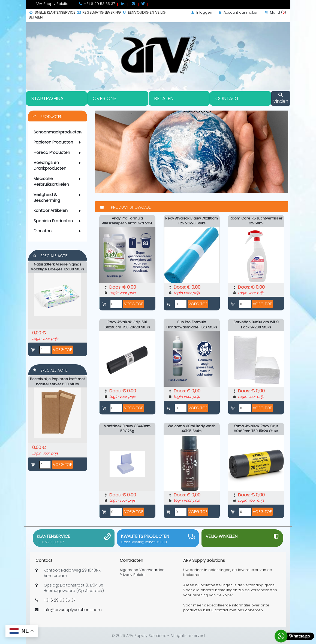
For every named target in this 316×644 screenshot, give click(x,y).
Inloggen (201, 12)
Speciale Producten (58, 221)
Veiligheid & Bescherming (58, 197)
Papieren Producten (58, 142)
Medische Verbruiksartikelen (58, 181)
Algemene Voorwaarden (142, 570)
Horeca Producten (58, 152)
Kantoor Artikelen (58, 210)
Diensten (58, 231)
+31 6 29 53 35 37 (50, 542)
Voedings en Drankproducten (58, 165)
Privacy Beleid (132, 575)
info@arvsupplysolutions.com (73, 610)
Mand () (275, 12)
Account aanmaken (238, 12)
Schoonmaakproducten (58, 132)
